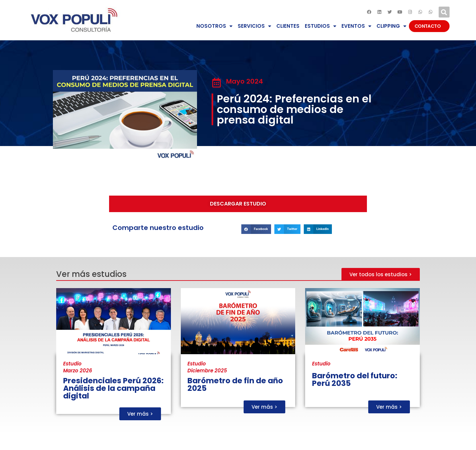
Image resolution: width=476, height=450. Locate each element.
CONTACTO (429, 26)
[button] (444, 12)
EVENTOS (356, 26)
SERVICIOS (254, 26)
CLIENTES (288, 26)
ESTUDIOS (320, 26)
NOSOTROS (214, 26)
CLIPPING (391, 26)
